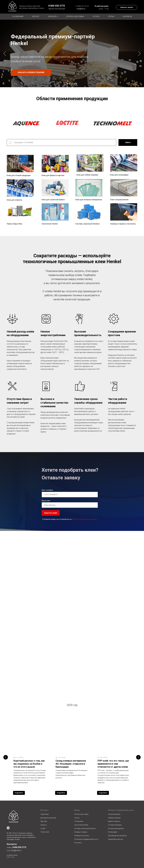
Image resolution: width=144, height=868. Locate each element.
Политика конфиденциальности (86, 839)
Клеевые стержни (81, 832)
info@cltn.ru (81, 9)
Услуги (96, 16)
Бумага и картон (114, 821)
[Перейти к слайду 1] (67, 84)
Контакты (127, 16)
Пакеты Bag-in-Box (15, 224)
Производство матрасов (117, 836)
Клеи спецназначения (119, 200)
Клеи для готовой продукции (19, 175)
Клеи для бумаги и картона (53, 175)
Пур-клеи (44, 821)
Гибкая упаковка (114, 818)
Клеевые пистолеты (82, 836)
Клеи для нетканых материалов (89, 200)
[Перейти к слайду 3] (72, 84)
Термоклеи (45, 814)
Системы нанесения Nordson (87, 224)
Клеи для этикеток (14, 200)
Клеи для (53, 16)
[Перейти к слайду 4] (74, 84)
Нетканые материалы (116, 828)
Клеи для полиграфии (119, 175)
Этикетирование (114, 814)
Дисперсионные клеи (48, 818)
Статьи (111, 16)
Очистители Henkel (50, 224)
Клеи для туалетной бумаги (53, 200)
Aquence (44, 825)
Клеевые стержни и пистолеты (123, 224)
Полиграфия (113, 832)
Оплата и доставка (75, 16)
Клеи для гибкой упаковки (87, 175)
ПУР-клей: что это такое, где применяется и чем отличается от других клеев (113, 764)
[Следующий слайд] (139, 53)
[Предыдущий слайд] (5, 53)
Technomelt (45, 832)
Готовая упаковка (115, 825)
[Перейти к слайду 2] (70, 84)
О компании (18, 16)
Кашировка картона (115, 839)
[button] (127, 7)
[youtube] (8, 828)
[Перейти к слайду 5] (76, 84)
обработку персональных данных (84, 519)
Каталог (36, 16)
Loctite (43, 828)
